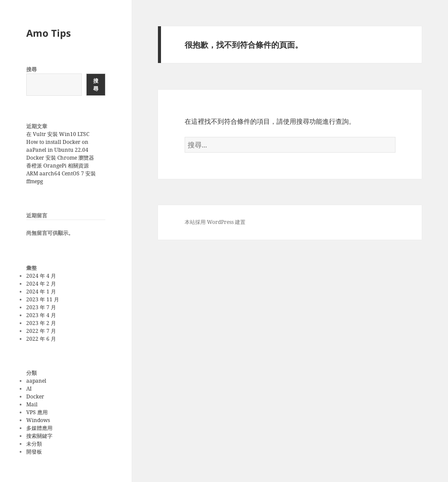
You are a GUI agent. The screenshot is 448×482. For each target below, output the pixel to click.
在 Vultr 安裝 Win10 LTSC (58, 134)
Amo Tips (49, 33)
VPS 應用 (37, 412)
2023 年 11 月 (43, 299)
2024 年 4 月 (41, 276)
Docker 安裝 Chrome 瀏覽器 (60, 158)
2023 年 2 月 (41, 323)
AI (29, 389)
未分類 (34, 444)
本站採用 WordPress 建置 (215, 222)
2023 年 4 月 (41, 315)
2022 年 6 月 (41, 339)
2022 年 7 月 (41, 331)
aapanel (36, 381)
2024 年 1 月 (41, 292)
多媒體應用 (39, 428)
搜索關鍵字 (39, 436)
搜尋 (31, 69)
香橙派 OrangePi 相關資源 (58, 166)
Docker (35, 396)
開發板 (34, 452)
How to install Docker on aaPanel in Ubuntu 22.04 (57, 146)
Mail (32, 404)
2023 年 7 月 (41, 307)
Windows (38, 420)
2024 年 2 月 (41, 284)
